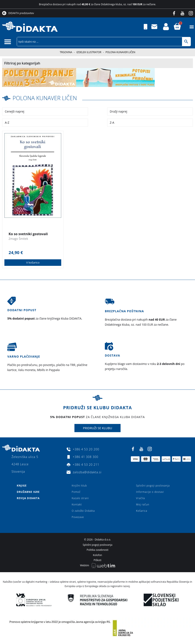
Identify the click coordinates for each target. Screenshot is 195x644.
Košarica (142, 511)
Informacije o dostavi (150, 492)
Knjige (22, 486)
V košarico (33, 262)
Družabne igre (28, 492)
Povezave (78, 517)
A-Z (7, 122)
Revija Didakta (28, 498)
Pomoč (76, 492)
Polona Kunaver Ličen (46, 98)
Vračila (140, 498)
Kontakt (77, 504)
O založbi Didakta (83, 511)
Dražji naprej (119, 111)
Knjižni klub (79, 486)
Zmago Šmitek (18, 238)
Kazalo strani (80, 498)
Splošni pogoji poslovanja (153, 486)
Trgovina (66, 52)
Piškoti (98, 560)
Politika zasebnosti (97, 550)
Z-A (112, 122)
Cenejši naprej (15, 111)
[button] (192, 27)
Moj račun (143, 504)
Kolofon (97, 555)
